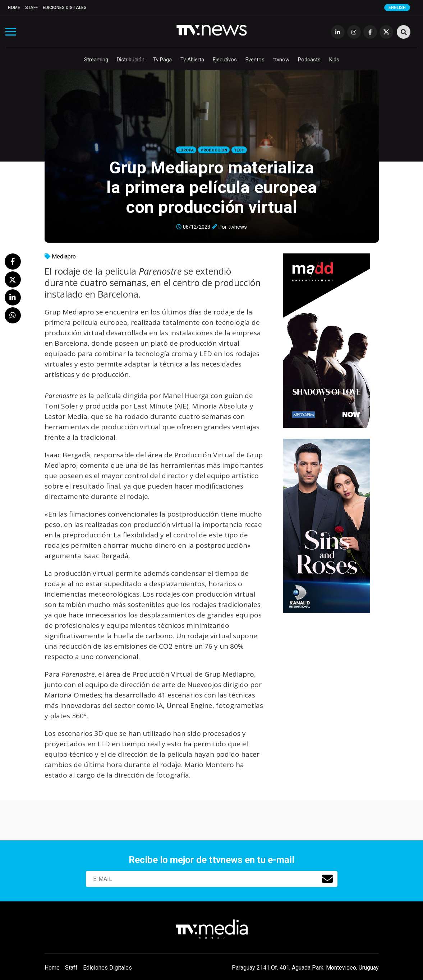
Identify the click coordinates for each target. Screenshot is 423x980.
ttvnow (281, 60)
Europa (186, 150)
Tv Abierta (192, 60)
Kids (334, 60)
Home (14, 8)
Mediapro (64, 256)
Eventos (255, 60)
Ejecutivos (225, 60)
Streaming (96, 60)
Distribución (131, 60)
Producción (214, 150)
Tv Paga (162, 60)
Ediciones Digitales (65, 8)
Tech (239, 150)
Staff (31, 8)
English (397, 8)
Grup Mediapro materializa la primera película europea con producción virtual (212, 187)
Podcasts (309, 60)
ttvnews (238, 227)
